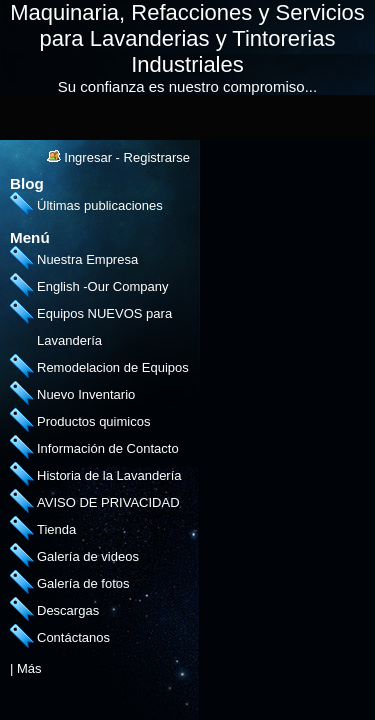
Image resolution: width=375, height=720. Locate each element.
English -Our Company (103, 286)
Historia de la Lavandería (109, 475)
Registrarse (157, 157)
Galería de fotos (83, 583)
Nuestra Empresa (87, 259)
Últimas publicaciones (100, 205)
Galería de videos (88, 556)
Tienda (56, 529)
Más (29, 668)
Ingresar (88, 157)
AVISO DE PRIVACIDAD (108, 502)
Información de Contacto (108, 448)
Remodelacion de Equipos (113, 367)
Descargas (68, 610)
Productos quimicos (93, 421)
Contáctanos (73, 637)
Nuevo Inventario (86, 394)
